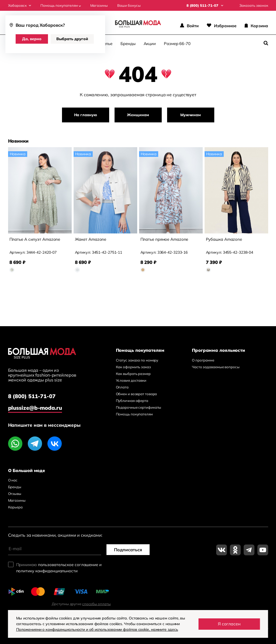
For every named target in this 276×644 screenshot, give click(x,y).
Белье (107, 44)
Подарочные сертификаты (139, 407)
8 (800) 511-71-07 (32, 396)
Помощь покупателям (61, 6)
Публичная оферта (132, 401)
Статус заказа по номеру (137, 360)
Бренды (128, 44)
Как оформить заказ (133, 367)
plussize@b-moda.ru (35, 408)
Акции (150, 44)
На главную (86, 115)
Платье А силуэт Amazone (35, 239)
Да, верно (32, 39)
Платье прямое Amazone (164, 239)
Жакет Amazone (91, 239)
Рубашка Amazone (224, 239)
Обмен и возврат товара (137, 394)
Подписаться (128, 550)
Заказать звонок (254, 6)
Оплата (122, 387)
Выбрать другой (72, 39)
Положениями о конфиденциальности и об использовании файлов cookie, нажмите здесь (97, 629)
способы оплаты (96, 604)
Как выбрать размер (133, 374)
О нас (13, 480)
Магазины (99, 6)
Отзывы (15, 494)
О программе (203, 360)
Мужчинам (191, 115)
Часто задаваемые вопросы (216, 367)
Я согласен (229, 624)
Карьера (15, 507)
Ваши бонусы (129, 6)
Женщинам (138, 115)
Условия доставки (131, 380)
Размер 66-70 (177, 44)
